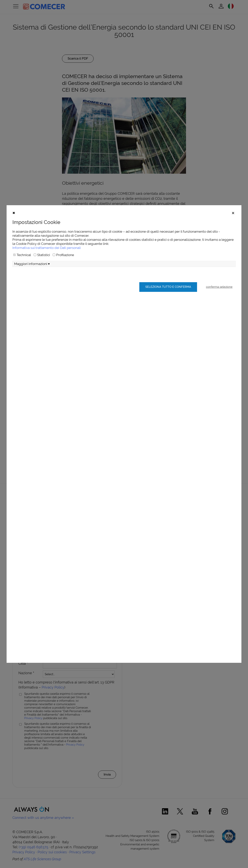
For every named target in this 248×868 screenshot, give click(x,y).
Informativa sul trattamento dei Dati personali (47, 260)
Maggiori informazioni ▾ (32, 276)
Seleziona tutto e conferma (168, 299)
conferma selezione (219, 299)
